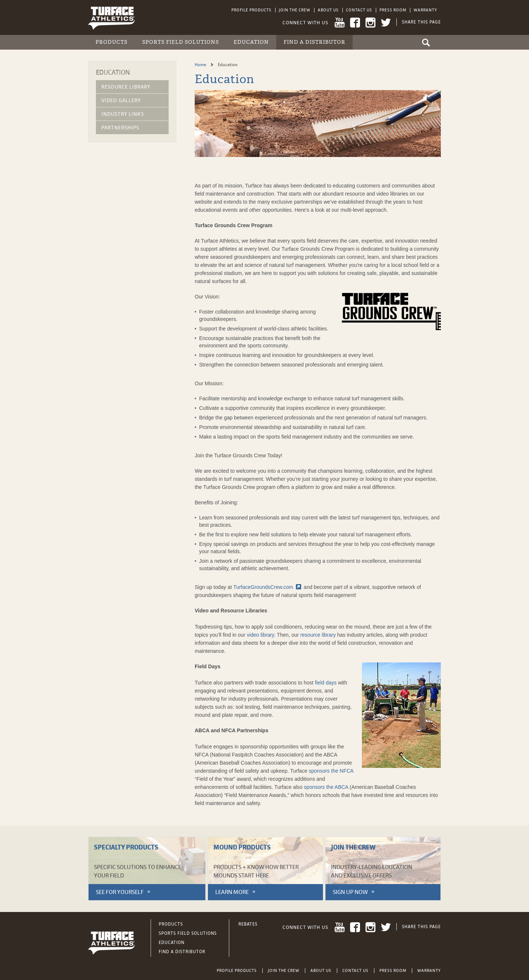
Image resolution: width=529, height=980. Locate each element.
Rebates (248, 924)
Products (111, 42)
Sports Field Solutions (181, 42)
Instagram (370, 23)
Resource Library (126, 87)
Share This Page (421, 22)
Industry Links (123, 114)
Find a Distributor (314, 42)
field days (326, 683)
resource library (318, 635)
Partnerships (120, 128)
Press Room (393, 10)
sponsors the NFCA (331, 771)
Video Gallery (121, 100)
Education (251, 42)
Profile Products (251, 10)
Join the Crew (295, 10)
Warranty (425, 10)
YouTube (340, 23)
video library (260, 635)
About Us (328, 10)
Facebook (355, 23)
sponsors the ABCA (326, 787)
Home (201, 65)
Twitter (386, 23)
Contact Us (359, 10)
